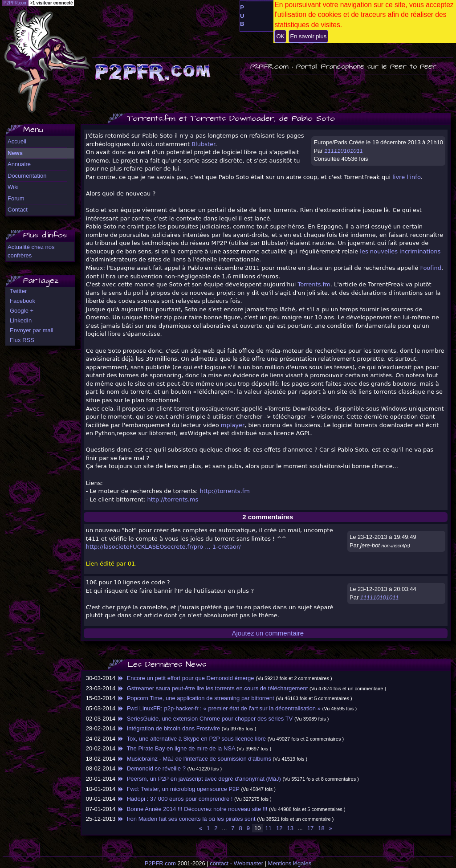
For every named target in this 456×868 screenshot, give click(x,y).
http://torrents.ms (173, 499)
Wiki (13, 187)
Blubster (203, 144)
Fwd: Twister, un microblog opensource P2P (178, 789)
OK (280, 36)
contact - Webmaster (236, 863)
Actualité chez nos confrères (31, 251)
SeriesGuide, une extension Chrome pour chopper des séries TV (205, 719)
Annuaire (19, 164)
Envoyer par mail (32, 330)
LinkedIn (21, 320)
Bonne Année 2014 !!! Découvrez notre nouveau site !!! (192, 809)
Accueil (17, 141)
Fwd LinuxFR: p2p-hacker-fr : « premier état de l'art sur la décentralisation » (219, 708)
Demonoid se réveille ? (151, 768)
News (15, 153)
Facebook (22, 301)
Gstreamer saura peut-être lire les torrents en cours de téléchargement (213, 688)
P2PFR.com (160, 863)
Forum (16, 198)
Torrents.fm (314, 284)
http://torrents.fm (225, 491)
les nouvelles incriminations (400, 251)
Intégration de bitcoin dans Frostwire (169, 728)
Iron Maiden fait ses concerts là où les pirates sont (186, 819)
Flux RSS (22, 340)
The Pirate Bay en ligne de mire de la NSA (176, 748)
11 (268, 828)
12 (279, 828)
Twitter (18, 291)
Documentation (27, 176)
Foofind (431, 268)
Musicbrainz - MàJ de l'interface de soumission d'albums (194, 759)
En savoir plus (309, 36)
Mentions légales (290, 863)
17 (310, 828)
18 (321, 828)
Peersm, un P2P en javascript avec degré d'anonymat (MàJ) (199, 779)
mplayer (233, 425)
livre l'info (406, 177)
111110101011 (344, 151)
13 (290, 828)
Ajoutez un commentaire (268, 633)
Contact (18, 210)
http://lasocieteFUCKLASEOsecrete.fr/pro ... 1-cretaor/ (163, 547)
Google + (22, 311)
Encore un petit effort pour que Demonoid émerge (186, 678)
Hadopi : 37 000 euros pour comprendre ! (175, 799)
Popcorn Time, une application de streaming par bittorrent (196, 698)
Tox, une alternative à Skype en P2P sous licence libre (191, 739)
